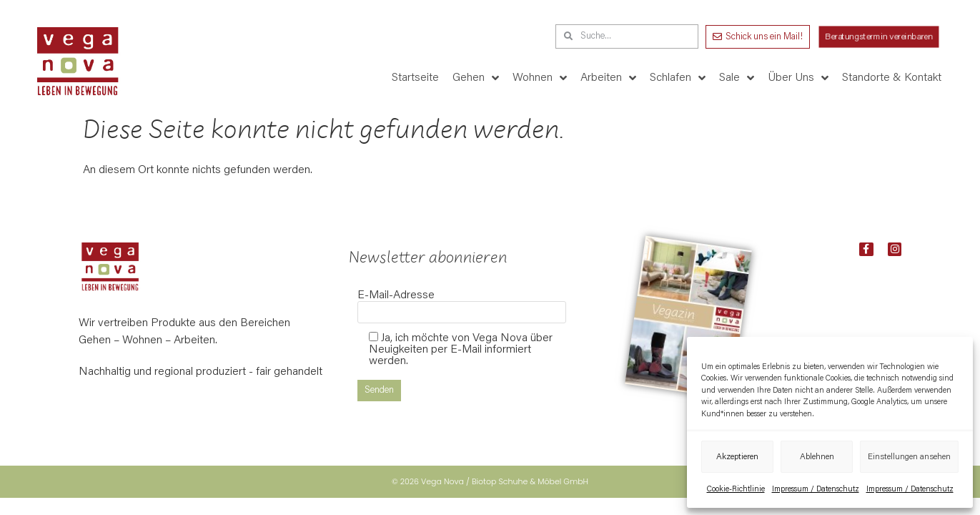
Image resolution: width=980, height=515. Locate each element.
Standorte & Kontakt (892, 78)
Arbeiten (608, 78)
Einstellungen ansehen (909, 457)
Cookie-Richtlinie (736, 490)
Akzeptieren (737, 457)
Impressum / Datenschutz (816, 490)
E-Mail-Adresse (462, 304)
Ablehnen (817, 457)
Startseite (415, 78)
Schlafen (678, 78)
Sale (737, 78)
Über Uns (798, 78)
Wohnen (540, 78)
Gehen (476, 78)
